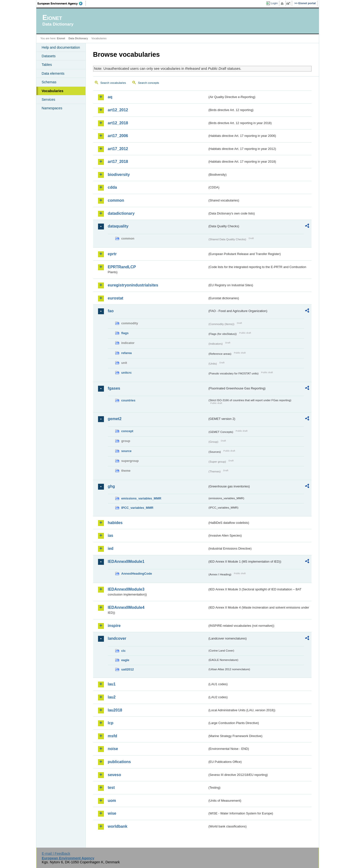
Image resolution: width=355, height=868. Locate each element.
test (111, 788)
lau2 (112, 697)
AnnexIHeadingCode (137, 574)
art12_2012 (118, 110)
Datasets (49, 56)
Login (274, 3)
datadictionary (121, 213)
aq (110, 97)
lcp (111, 723)
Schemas (49, 82)
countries (128, 400)
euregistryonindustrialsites (133, 285)
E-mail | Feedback (56, 854)
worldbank (118, 826)
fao (111, 311)
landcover (117, 638)
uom (112, 801)
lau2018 (115, 710)
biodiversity (119, 175)
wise (112, 813)
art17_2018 (118, 162)
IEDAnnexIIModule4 (126, 607)
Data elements (53, 73)
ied (111, 548)
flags (125, 333)
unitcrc (127, 373)
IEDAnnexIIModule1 (126, 562)
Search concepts (149, 83)
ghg (111, 486)
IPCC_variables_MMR (137, 508)
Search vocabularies (113, 83)
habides (115, 523)
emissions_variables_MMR (141, 498)
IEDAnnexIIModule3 (126, 589)
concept (127, 431)
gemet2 (115, 419)
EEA (62, 3)
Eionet (61, 38)
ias (111, 535)
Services (49, 100)
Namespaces (52, 108)
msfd (113, 736)
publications (119, 762)
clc (124, 651)
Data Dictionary (78, 38)
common (116, 200)
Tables (47, 65)
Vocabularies (53, 91)
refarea (127, 353)
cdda (112, 187)
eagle (125, 660)
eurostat (116, 298)
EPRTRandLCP (122, 267)
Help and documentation (61, 47)
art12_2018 (118, 123)
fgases (114, 388)
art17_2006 (118, 136)
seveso (114, 775)
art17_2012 (118, 149)
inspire (114, 626)
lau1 (112, 684)
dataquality (118, 226)
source (127, 451)
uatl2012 (128, 669)
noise (113, 749)
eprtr (112, 254)
